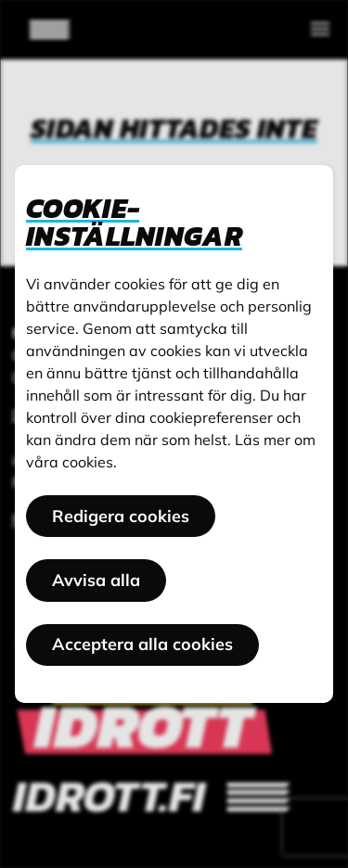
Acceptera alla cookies (142, 644)
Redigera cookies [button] (121, 516)
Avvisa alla (96, 580)
